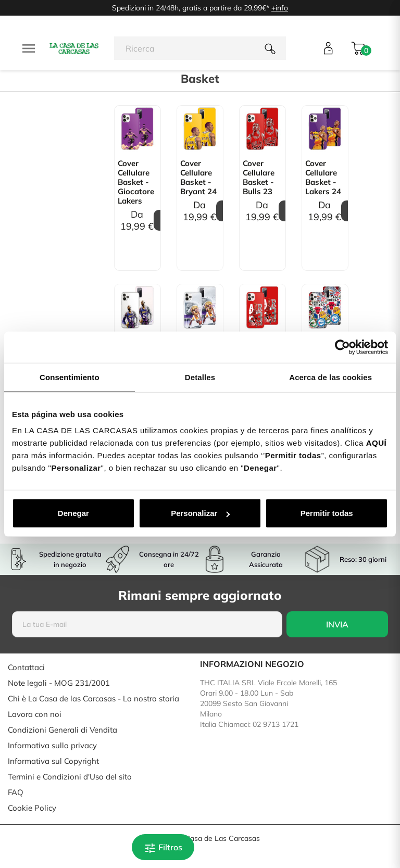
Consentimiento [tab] (70, 377)
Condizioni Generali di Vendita (63, 730)
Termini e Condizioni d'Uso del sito (70, 777)
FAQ (16, 792)
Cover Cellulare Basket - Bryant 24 (198, 178)
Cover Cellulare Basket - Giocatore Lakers (136, 182)
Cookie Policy (32, 808)
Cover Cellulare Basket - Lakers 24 (323, 178)
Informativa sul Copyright (53, 761)
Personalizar (200, 513)
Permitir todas (327, 513)
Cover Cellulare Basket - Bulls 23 (259, 178)
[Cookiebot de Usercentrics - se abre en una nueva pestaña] (342, 347)
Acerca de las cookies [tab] (330, 377)
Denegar (73, 513)
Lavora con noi (35, 714)
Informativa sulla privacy (52, 745)
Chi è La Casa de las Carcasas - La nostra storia (93, 699)
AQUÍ (377, 443)
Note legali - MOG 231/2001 (59, 683)
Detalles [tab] (200, 377)
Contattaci (26, 667)
